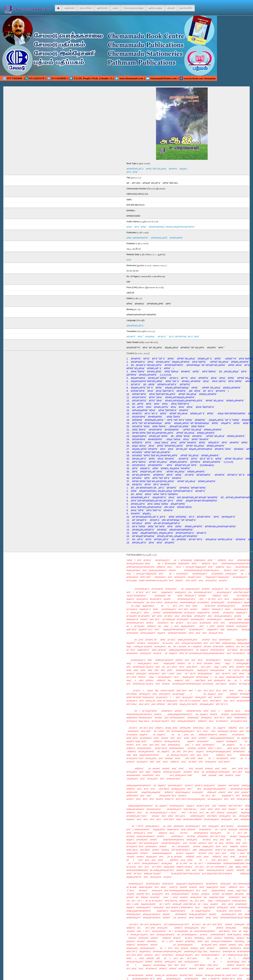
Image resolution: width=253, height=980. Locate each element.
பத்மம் (115, 8)
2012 (129, 260)
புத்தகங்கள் (69, 8)
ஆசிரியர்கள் (102, 8)
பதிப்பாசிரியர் (86, 8)
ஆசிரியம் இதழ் (155, 8)
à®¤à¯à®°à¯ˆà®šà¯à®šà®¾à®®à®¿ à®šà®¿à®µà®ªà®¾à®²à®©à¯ (162, 227)
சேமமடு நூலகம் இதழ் (133, 8)
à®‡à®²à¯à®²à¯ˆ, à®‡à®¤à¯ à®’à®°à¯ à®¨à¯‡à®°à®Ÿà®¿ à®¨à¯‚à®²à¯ (164, 337)
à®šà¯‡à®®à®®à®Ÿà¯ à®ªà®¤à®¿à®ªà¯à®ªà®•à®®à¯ (156, 238)
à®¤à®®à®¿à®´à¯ (136, 326)
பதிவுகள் (171, 8)
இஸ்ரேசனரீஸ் (186, 8)
